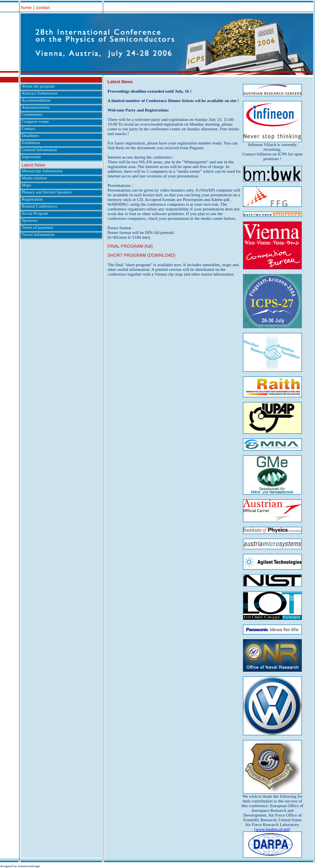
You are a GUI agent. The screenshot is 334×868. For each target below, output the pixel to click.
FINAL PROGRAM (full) (130, 246)
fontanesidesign (29, 866)
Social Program (35, 213)
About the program (38, 86)
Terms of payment (37, 227)
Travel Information (38, 234)
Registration (32, 199)
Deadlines (30, 135)
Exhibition (31, 143)
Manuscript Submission (42, 171)
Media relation (34, 178)
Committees (32, 114)
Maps (26, 185)
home (26, 7)
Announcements (36, 107)
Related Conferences (39, 206)
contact (43, 7)
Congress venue (35, 121)
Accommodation (36, 100)
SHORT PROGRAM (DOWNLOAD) (141, 255)
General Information (39, 150)
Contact (28, 128)
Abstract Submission (39, 93)
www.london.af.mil (272, 829)
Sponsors (29, 220)
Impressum (31, 157)
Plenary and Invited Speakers (47, 192)
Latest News (34, 165)
